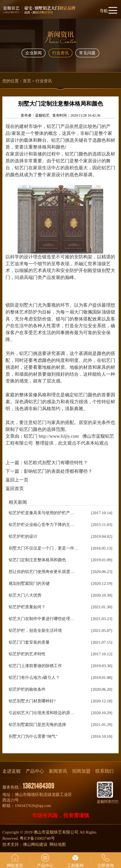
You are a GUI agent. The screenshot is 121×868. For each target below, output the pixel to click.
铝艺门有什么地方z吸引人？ (34, 678)
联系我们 (104, 771)
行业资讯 (60, 53)
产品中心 (35, 771)
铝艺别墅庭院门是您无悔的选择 (37, 725)
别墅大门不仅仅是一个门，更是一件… (43, 548)
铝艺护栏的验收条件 (27, 689)
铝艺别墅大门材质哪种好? (32, 701)
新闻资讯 (58, 771)
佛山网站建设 (35, 844)
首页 (27, 81)
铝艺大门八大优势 (25, 595)
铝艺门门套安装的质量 (29, 642)
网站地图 (58, 844)
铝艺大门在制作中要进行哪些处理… (41, 619)
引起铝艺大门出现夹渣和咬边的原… (41, 713)
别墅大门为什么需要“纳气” (33, 736)
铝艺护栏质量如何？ (27, 607)
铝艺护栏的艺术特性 (27, 654)
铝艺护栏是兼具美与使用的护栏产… (41, 513)
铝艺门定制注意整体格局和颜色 (37, 560)
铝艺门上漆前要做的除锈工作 (35, 666)
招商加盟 (81, 771)
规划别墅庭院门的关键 (29, 583)
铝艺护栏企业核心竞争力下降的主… (41, 525)
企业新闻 (34, 53)
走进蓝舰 (12, 771)
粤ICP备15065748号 (37, 838)
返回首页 (15, 489)
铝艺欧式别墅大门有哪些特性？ (56, 463)
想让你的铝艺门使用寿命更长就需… (41, 572)
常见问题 (87, 53)
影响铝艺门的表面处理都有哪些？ (58, 471)
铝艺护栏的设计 (23, 536)
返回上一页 (17, 480)
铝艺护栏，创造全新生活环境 (35, 631)
